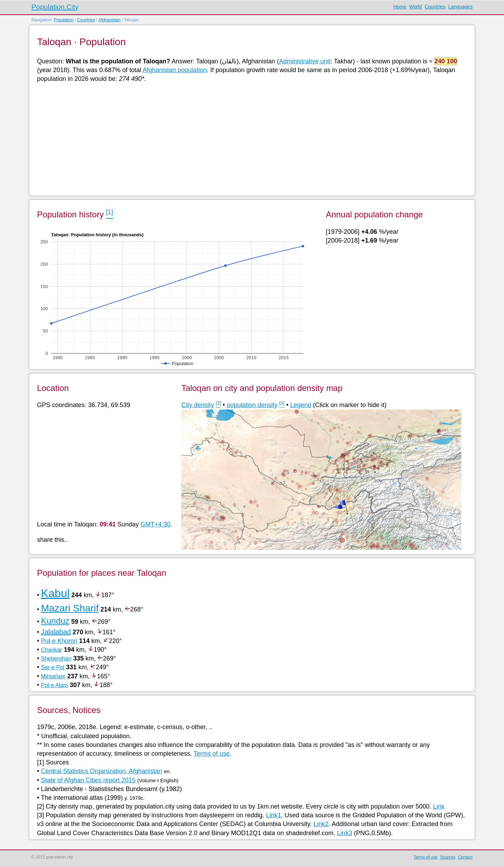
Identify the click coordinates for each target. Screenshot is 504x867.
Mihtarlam (53, 676)
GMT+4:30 (156, 524)
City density (198, 405)
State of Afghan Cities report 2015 (88, 780)
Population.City (55, 7)
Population (64, 20)
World (415, 7)
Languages (460, 7)
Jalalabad (56, 632)
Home (400, 7)
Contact (465, 857)
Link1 (274, 815)
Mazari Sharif (70, 608)
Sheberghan (56, 659)
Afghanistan (109, 20)
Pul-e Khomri (59, 641)
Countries (435, 7)
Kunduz (55, 621)
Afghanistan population (175, 70)
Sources (448, 857)
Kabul (55, 593)
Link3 (345, 833)
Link (439, 806)
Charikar (51, 650)
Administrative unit (305, 61)
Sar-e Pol (53, 667)
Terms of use (212, 754)
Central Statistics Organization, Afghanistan (101, 771)
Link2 (321, 824)
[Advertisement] (247, 139)
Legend (301, 405)
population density (252, 405)
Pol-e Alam (54, 685)
